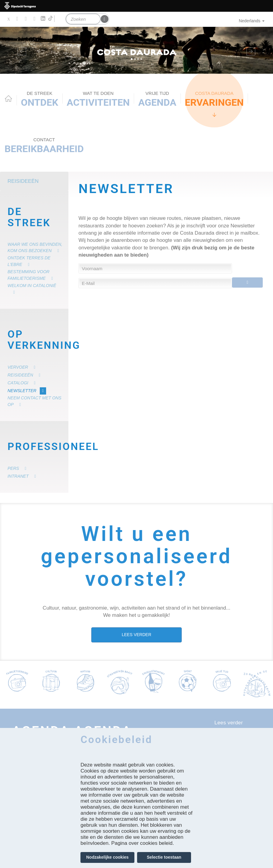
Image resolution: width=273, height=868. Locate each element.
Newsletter (22, 391)
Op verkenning (36, 340)
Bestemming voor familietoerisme (28, 275)
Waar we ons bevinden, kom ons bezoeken (35, 248)
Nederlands (252, 21)
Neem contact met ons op (35, 401)
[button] (20, 50)
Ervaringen (214, 99)
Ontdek (39, 99)
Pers (13, 468)
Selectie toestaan (164, 857)
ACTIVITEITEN (98, 99)
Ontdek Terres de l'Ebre (29, 261)
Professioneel (36, 446)
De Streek (29, 217)
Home (8, 98)
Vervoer (18, 367)
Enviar (247, 283)
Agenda (157, 99)
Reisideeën (23, 181)
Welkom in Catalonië (32, 286)
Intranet (18, 476)
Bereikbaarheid (44, 146)
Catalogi (18, 383)
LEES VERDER (136, 635)
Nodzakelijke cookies (107, 857)
